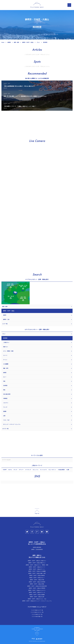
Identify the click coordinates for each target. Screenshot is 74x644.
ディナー (22, 470)
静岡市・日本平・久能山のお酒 (37, 597)
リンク (37, 635)
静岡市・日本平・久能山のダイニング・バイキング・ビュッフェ (37, 601)
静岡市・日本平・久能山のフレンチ (37, 592)
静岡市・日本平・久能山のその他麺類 (37, 571)
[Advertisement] (37, 125)
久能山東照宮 (62, 470)
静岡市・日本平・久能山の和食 (37, 584)
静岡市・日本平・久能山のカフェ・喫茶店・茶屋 (37, 565)
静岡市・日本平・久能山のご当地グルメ (37, 561)
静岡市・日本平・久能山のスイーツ (37, 567)
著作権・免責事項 (37, 630)
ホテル (10, 470)
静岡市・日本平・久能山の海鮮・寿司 (37, 573)
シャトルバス (44, 470)
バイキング (28, 470)
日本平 (5, 470)
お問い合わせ (37, 633)
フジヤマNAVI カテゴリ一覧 (37, 612)
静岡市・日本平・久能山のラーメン (37, 569)
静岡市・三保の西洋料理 (37, 549)
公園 (68, 470)
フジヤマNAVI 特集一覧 (37, 616)
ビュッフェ (36, 470)
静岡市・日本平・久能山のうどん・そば (37, 599)
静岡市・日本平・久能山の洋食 (37, 580)
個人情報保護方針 (37, 628)
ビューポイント (53, 470)
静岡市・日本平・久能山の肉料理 (37, 575)
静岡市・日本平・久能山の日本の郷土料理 (37, 586)
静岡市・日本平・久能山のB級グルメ (37, 563)
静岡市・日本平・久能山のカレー (37, 578)
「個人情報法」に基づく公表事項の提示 (37, 629)
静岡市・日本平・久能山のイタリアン (37, 590)
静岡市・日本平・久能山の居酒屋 (37, 595)
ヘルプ (37, 632)
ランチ (16, 470)
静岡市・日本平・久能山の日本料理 (37, 582)
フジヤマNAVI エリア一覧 (37, 610)
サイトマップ (37, 634)
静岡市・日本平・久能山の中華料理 (37, 588)
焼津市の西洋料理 (37, 547)
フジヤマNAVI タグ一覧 (37, 614)
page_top (37, 511)
